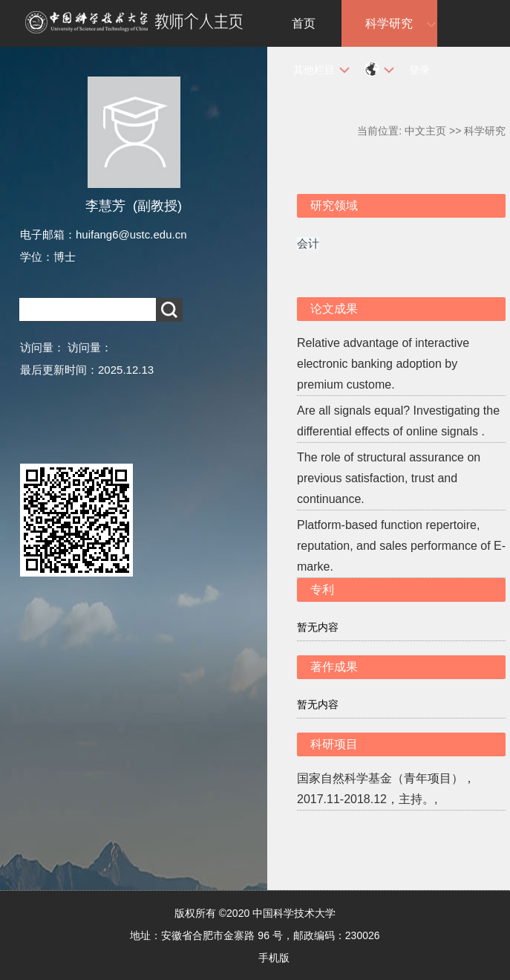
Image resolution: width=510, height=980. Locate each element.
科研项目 (334, 744)
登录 (419, 70)
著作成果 (334, 667)
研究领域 (334, 205)
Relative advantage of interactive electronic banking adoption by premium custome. (383, 364)
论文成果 (334, 309)
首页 (304, 23)
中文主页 (425, 131)
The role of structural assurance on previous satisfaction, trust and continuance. (389, 478)
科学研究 (389, 23)
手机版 (274, 958)
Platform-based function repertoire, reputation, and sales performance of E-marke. (401, 546)
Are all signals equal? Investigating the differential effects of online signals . (398, 421)
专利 (322, 590)
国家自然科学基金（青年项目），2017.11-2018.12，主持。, (386, 789)
